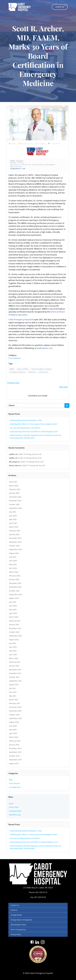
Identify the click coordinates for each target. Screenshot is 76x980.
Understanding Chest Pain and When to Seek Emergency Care (34, 432)
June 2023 (13, 606)
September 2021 (15, 681)
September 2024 (15, 549)
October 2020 (14, 715)
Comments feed (15, 811)
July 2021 (13, 688)
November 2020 (15, 711)
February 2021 (15, 703)
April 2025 (13, 523)
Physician (32, 372)
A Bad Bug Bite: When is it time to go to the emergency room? (34, 424)
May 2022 (13, 651)
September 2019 (15, 760)
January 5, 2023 (26, 144)
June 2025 (13, 516)
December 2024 (15, 538)
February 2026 (15, 489)
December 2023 (15, 583)
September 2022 (15, 636)
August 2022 (14, 640)
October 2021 (14, 677)
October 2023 (14, 591)
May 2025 (13, 519)
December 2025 (15, 497)
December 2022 (15, 628)
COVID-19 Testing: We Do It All (30, 454)
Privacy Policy (16, 934)
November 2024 (15, 542)
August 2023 (14, 598)
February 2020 (15, 741)
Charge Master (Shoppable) (21, 920)
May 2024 (13, 564)
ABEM (12, 369)
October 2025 (14, 504)
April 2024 (13, 568)
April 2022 (13, 655)
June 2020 (13, 726)
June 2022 (13, 647)
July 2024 (13, 557)
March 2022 (14, 658)
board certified (22, 369)
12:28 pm (40, 144)
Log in (11, 803)
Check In (14, 910)
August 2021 (14, 685)
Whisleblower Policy (18, 925)
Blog (11, 780)
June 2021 (13, 692)
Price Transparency (18, 930)
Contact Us (15, 905)
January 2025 (14, 534)
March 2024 (14, 572)
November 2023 (15, 587)
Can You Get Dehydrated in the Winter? (25, 428)
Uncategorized (15, 787)
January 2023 (14, 624)
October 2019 (14, 756)
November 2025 (15, 501)
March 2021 (14, 700)
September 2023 (15, 594)
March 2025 (14, 527)
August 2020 (14, 722)
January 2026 (14, 493)
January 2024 (14, 579)
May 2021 (13, 696)
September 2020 (15, 718)
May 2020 (13, 730)
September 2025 (15, 508)
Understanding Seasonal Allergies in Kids (26, 420)
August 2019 (14, 763)
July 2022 (13, 643)
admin (12, 144)
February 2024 (15, 576)
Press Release (15, 358)
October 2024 (14, 546)
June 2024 (13, 561)
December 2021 (15, 670)
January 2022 (14, 666)
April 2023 (13, 613)
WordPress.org (15, 815)
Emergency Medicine (18, 372)
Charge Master (16, 915)
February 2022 (15, 662)
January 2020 (14, 745)
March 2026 (14, 486)
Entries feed (14, 807)
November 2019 (15, 752)
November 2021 (15, 673)
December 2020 (15, 707)
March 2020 (14, 737)
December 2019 (15, 748)
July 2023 (13, 602)
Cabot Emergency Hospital (20, 320)
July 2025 (13, 512)
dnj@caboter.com (18, 169)
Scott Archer (43, 372)
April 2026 (13, 482)
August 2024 (14, 553)
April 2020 (13, 733)
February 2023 (15, 621)
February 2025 (15, 531)
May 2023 (13, 610)
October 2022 (14, 632)
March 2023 (14, 617)
